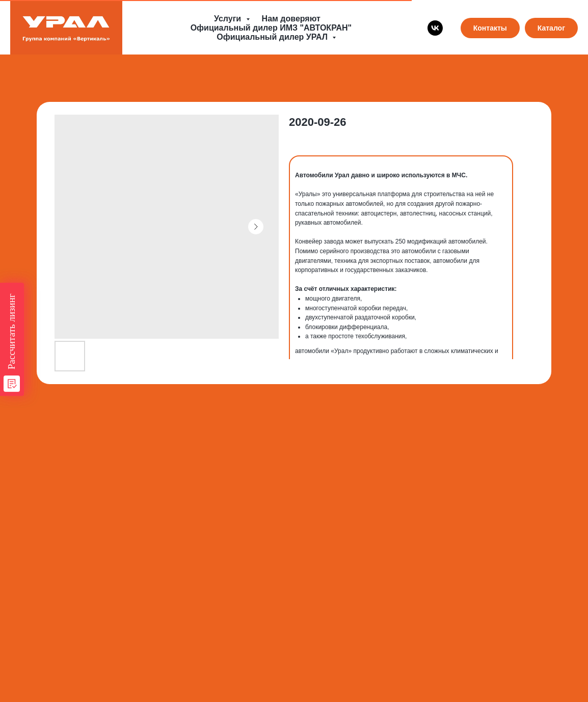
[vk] (435, 28)
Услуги (229, 19)
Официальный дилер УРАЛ (273, 37)
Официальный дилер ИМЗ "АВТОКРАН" (271, 28)
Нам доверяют (291, 19)
